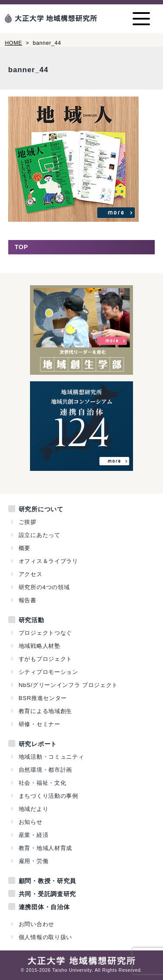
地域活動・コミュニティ (52, 757)
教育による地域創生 (45, 711)
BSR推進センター (43, 698)
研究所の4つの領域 (44, 587)
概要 (25, 548)
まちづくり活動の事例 (48, 796)
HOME (13, 43)
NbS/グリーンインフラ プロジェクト (68, 685)
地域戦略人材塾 (40, 646)
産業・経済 (34, 835)
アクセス (31, 574)
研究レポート (38, 744)
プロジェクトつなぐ (45, 633)
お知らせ (31, 822)
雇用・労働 (34, 861)
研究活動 (32, 620)
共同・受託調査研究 (47, 894)
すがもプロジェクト (45, 659)
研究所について (41, 509)
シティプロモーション (48, 672)
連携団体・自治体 (44, 907)
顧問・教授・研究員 (47, 881)
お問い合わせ (37, 924)
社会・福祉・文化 (43, 783)
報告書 (28, 600)
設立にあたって (40, 535)
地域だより (34, 809)
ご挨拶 (28, 522)
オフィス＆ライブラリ (48, 561)
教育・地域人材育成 (45, 848)
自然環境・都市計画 (45, 770)
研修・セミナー (40, 724)
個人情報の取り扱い (45, 937)
